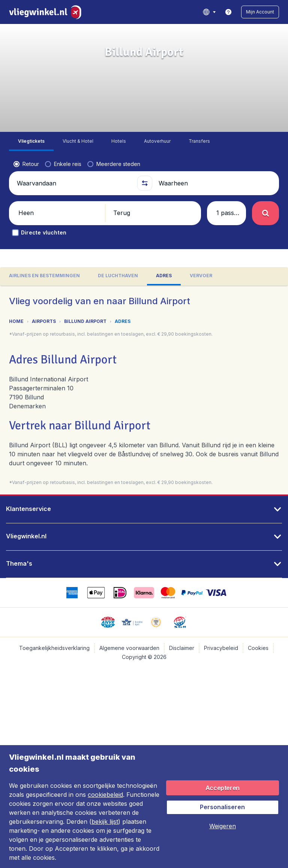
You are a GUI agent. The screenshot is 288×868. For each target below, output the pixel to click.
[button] (260, 12)
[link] (228, 12)
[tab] (31, 141)
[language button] (209, 12)
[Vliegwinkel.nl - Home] (47, 12)
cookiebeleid (105, 795)
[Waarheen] (216, 183)
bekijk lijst (105, 822)
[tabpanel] (144, 390)
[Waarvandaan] (74, 183)
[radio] (26, 164)
